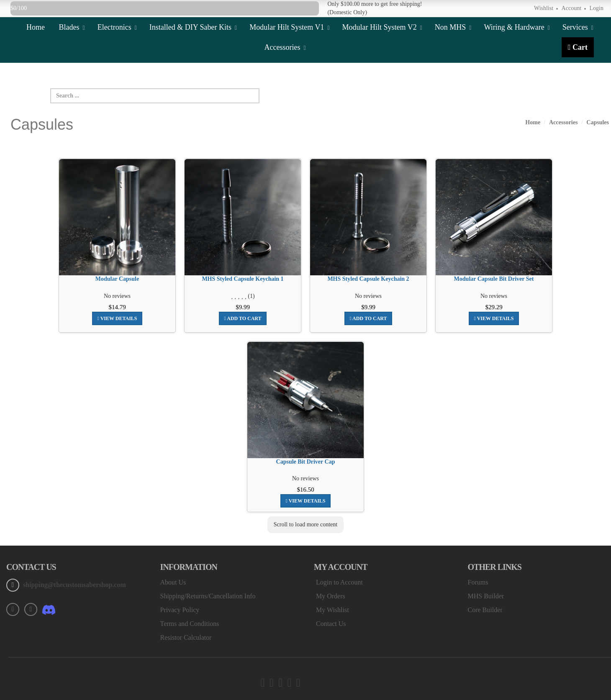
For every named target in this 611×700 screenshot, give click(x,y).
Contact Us (331, 624)
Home (36, 27)
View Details (117, 318)
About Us (173, 582)
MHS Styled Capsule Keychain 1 (243, 279)
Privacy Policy (180, 610)
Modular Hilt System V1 (289, 27)
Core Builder (485, 610)
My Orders (331, 596)
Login (597, 8)
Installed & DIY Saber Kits (193, 27)
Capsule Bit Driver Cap (306, 462)
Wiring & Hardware (517, 27)
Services (578, 27)
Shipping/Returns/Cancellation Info (208, 596)
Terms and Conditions (190, 624)
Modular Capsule (117, 279)
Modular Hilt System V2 (382, 27)
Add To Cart (243, 318)
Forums (478, 582)
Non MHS (453, 27)
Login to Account (339, 582)
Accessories (285, 47)
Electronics (117, 27)
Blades (72, 27)
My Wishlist (332, 610)
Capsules (598, 122)
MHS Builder (486, 596)
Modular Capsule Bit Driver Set (494, 279)
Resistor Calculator (186, 637)
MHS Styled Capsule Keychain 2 (368, 279)
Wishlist (544, 8)
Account (571, 8)
